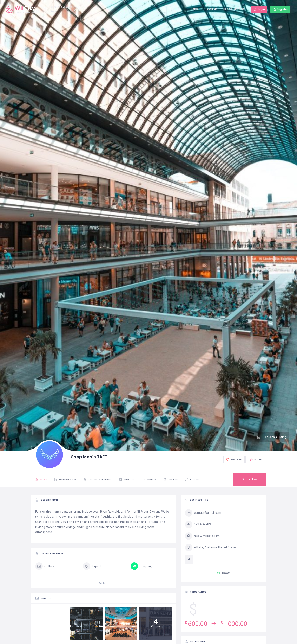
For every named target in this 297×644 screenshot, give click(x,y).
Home (195, 9)
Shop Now (250, 479)
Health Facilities (234, 9)
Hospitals (211, 9)
